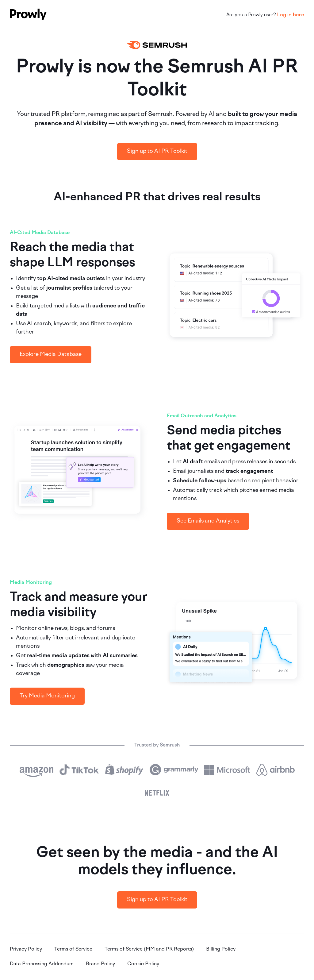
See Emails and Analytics (208, 521)
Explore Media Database (51, 355)
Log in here (291, 14)
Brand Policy (100, 964)
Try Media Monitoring (47, 696)
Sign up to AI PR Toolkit (157, 151)
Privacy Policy (26, 949)
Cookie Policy (143, 964)
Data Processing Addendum (42, 964)
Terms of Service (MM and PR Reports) (149, 949)
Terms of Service (73, 949)
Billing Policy (221, 949)
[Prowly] (28, 14)
